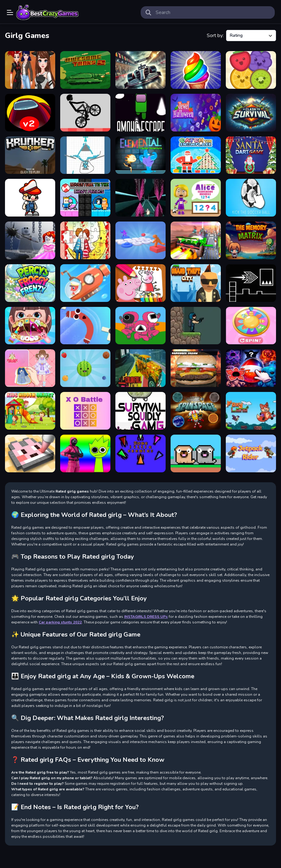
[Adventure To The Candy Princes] (85, 198)
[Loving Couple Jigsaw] (85, 240)
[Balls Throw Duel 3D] (140, 240)
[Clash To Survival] (251, 113)
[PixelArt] (30, 453)
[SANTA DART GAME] (251, 155)
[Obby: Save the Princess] (30, 240)
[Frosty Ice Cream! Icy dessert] (196, 70)
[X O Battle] (85, 411)
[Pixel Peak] (30, 198)
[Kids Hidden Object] (30, 411)
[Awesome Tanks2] (85, 70)
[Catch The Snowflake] (196, 155)
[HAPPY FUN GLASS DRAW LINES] (85, 155)
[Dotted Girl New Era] (30, 70)
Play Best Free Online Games (47, 12)
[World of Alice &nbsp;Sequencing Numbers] (196, 198)
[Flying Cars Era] (196, 240)
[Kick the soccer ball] (251, 198)
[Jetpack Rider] (251, 453)
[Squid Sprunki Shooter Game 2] (85, 453)
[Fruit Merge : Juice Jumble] (85, 368)
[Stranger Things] (251, 368)
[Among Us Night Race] (30, 113)
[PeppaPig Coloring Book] (140, 283)
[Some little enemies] (140, 453)
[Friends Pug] (196, 453)
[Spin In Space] (196, 411)
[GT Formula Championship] (140, 70)
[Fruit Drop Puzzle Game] (251, 70)
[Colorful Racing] (140, 368)
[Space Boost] (140, 198)
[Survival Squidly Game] (140, 411)
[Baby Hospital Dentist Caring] (30, 326)
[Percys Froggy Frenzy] (30, 283)
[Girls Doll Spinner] (251, 326)
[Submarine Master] (85, 283)
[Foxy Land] (251, 411)
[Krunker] (30, 155)
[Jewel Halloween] (196, 113)
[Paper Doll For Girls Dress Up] (30, 368)
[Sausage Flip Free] (85, 326)
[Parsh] (196, 326)
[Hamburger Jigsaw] (196, 368)
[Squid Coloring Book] (140, 326)
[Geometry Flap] (251, 283)
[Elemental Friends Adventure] (140, 155)
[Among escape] (140, 113)
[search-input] (213, 12)
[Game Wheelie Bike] (85, 113)
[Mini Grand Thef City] (196, 283)
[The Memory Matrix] (251, 240)
